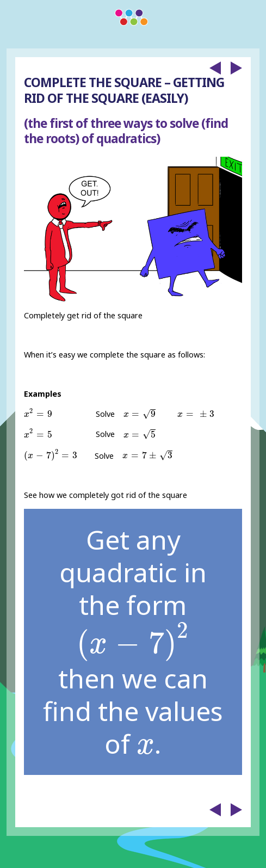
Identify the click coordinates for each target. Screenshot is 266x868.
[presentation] (38, 413)
